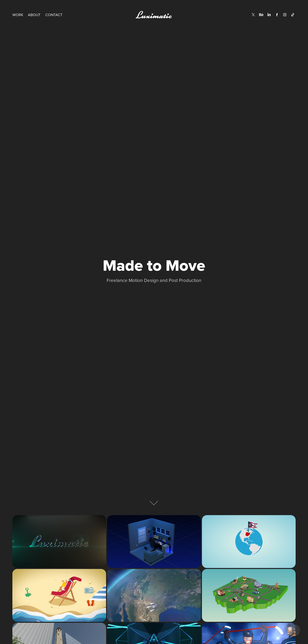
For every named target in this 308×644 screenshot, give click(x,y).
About (34, 15)
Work (18, 15)
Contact (54, 15)
